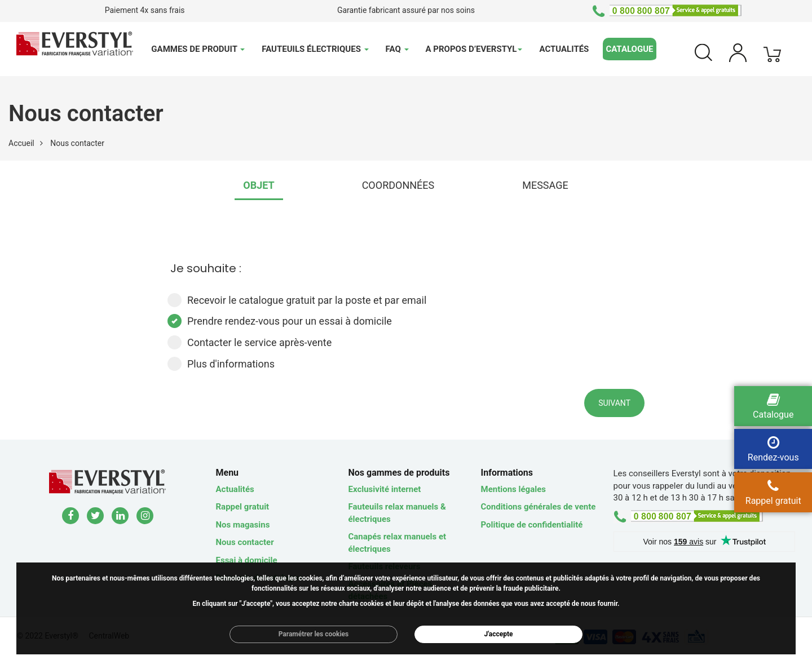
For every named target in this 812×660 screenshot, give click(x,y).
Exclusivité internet (385, 489)
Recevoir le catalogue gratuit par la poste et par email (297, 300)
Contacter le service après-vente (250, 342)
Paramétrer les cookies (314, 634)
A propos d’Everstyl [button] (474, 49)
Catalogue (629, 49)
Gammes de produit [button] (198, 49)
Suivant (614, 403)
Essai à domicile (247, 560)
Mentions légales (513, 489)
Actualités (564, 49)
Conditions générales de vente (539, 507)
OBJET (259, 185)
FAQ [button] (397, 49)
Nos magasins (243, 525)
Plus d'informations (221, 364)
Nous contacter (245, 542)
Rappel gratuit (243, 507)
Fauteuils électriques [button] (315, 49)
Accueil (21, 143)
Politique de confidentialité (532, 525)
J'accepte (499, 634)
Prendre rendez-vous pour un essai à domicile (280, 321)
